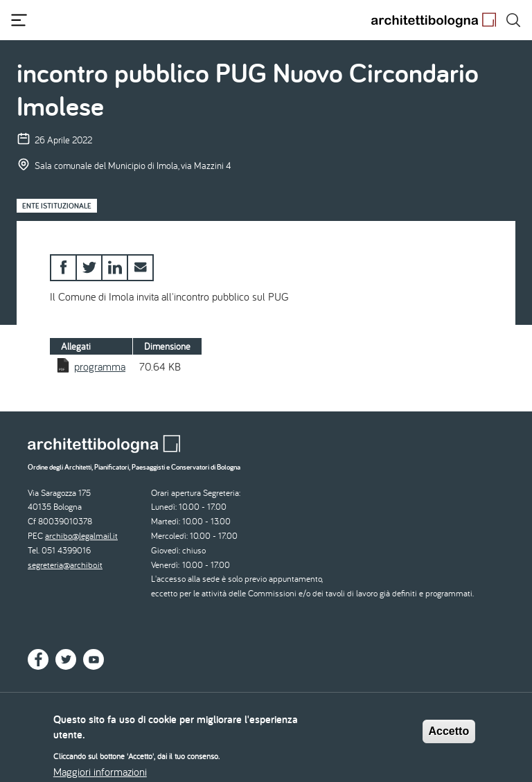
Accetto (449, 737)
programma (100, 366)
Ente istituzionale (57, 206)
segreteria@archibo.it (65, 565)
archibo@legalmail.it (81, 536)
